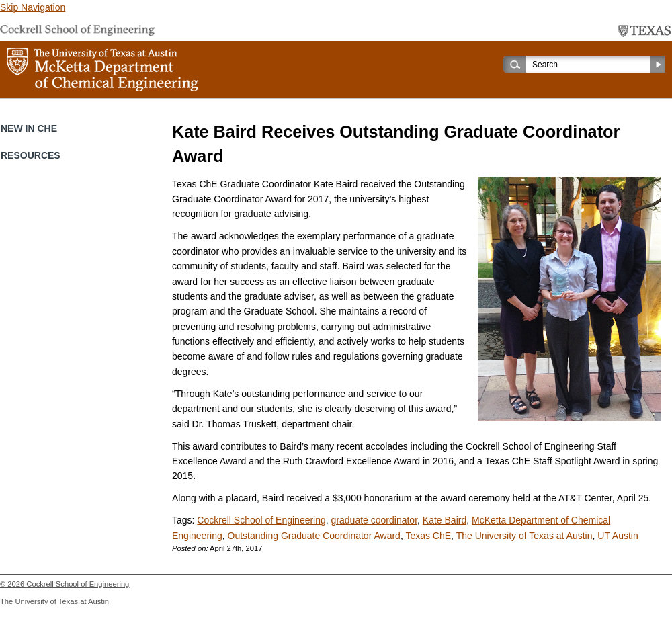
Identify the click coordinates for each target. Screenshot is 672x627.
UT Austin (618, 536)
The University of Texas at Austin (524, 536)
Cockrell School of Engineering (261, 520)
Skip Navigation (33, 7)
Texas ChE (428, 536)
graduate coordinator (374, 520)
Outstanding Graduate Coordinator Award (314, 536)
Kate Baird (445, 520)
